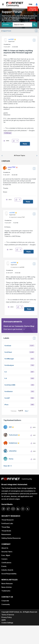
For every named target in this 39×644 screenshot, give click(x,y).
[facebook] (3, 509)
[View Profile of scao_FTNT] (12, 167)
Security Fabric (7, 552)
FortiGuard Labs (7, 523)
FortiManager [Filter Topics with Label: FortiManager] (9, 359)
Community (6, 604)
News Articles (7, 587)
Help (30, 4)
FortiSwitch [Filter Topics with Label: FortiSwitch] (9, 391)
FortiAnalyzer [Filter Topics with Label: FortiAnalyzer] (9, 365)
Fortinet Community (15, 4)
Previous (14, 411)
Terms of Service (8, 615)
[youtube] (13, 509)
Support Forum (7, 31)
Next (26, 411)
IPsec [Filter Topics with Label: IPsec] (7, 405)
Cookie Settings (7, 623)
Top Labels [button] (34, 339)
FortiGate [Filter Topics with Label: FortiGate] (8, 346)
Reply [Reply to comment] (28, 202)
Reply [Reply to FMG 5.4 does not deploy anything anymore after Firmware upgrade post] (25, 144)
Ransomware (6, 534)
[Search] (35, 25)
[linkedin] (18, 509)
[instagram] (23, 509)
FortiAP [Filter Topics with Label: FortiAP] (7, 398)
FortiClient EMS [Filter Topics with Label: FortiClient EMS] (10, 385)
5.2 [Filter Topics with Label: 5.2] (6, 372)
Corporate (5, 601)
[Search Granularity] (7, 25)
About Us (5, 548)
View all (6, 466)
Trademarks (6, 591)
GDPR (4, 620)
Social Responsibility (9, 574)
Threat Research (7, 520)
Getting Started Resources (11, 538)
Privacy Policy (7, 617)
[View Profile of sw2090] (11, 39)
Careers (4, 559)
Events (4, 566)
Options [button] (37, 31)
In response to (17, 217)
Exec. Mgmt (6, 555)
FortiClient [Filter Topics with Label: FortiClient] (8, 352)
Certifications (6, 563)
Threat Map (6, 527)
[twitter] (8, 509)
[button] (14, 141)
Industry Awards (7, 570)
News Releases (7, 584)
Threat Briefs (6, 531)
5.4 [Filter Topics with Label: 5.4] (6, 378)
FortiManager (8, 133)
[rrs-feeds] (28, 509)
